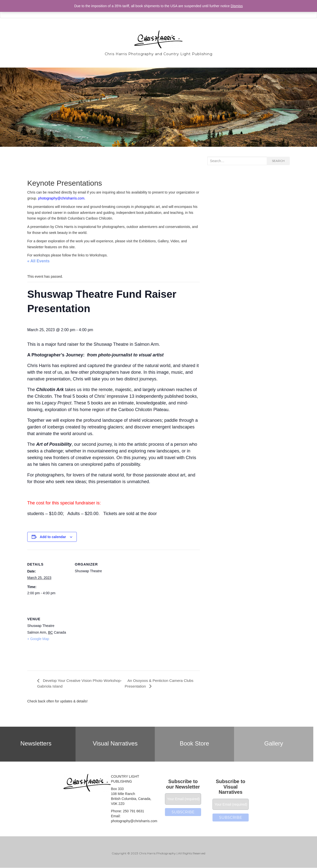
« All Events (38, 261)
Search (278, 161)
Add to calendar (53, 537)
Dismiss (237, 6)
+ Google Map (38, 639)
